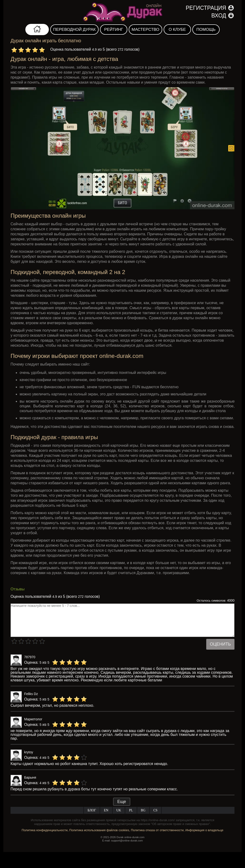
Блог (92, 810)
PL (131, 810)
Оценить (220, 644)
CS (155, 810)
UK (119, 810)
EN (106, 810)
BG (143, 810)
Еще (122, 802)
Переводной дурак (74, 30)
